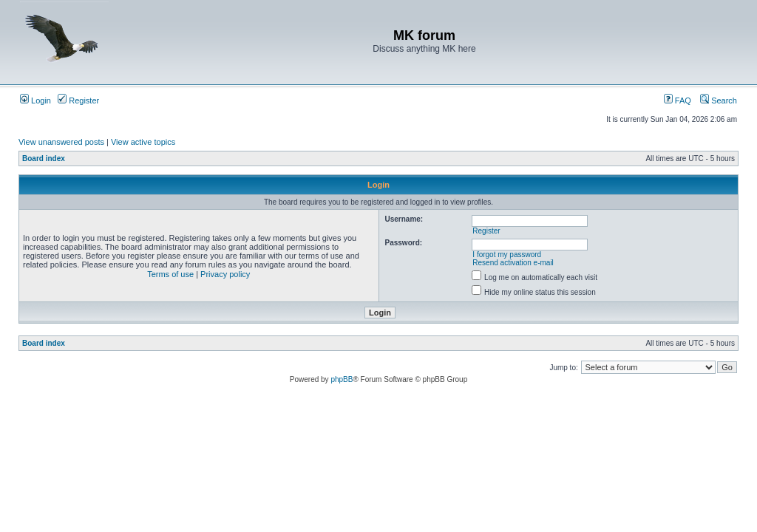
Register (78, 100)
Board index (44, 158)
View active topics (143, 142)
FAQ (678, 100)
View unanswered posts (61, 142)
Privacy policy (225, 274)
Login (35, 100)
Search (719, 100)
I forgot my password (507, 255)
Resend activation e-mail (513, 263)
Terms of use (170, 274)
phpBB (342, 379)
